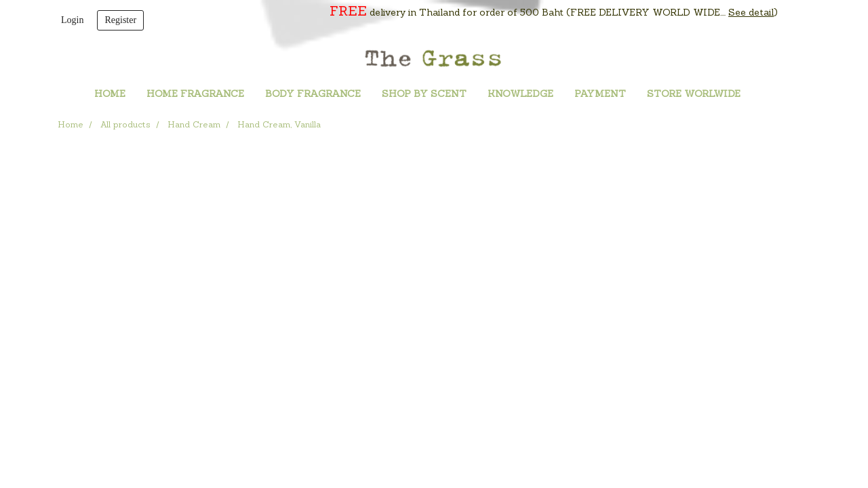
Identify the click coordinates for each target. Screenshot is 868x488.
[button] (771, 95)
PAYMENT (600, 95)
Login (72, 20)
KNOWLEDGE (520, 95)
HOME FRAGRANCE (195, 95)
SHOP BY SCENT (424, 95)
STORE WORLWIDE (694, 95)
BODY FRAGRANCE (313, 95)
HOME (110, 95)
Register (120, 20)
